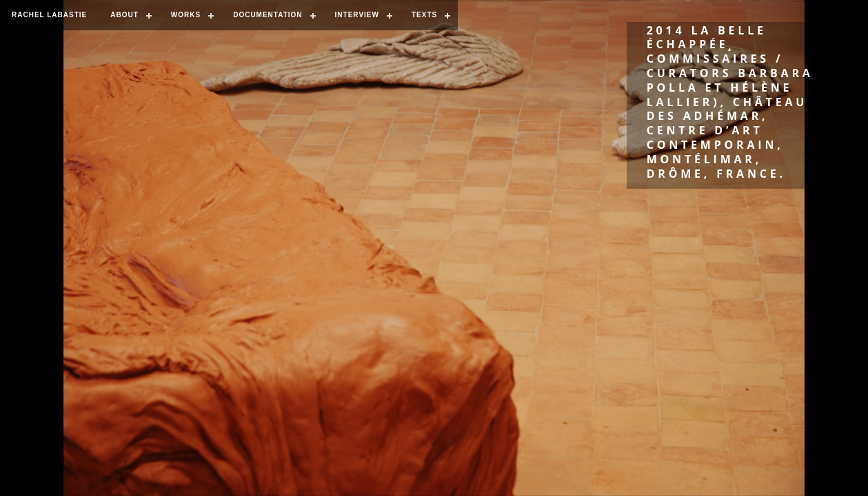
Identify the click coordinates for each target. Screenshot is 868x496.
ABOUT (124, 15)
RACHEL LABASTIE (49, 15)
